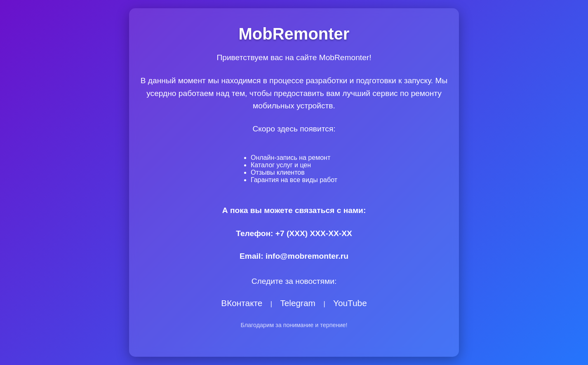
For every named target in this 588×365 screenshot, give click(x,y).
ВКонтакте (242, 303)
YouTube (350, 303)
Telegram (298, 303)
